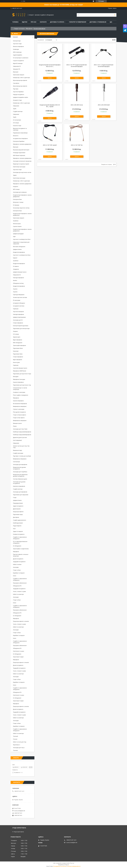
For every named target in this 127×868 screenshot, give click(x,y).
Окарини (15, 331)
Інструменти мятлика (19, 306)
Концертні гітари (17, 100)
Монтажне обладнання (19, 247)
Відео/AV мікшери (18, 63)
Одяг (14, 237)
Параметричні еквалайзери (20, 133)
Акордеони (16, 269)
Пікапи (15, 426)
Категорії (15, 37)
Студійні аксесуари (18, 453)
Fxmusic (15, 739)
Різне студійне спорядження (21, 395)
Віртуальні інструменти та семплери (20, 129)
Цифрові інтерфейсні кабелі (21, 97)
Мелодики (16, 377)
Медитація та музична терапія (21, 164)
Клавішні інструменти (19, 534)
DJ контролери (17, 120)
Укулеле (15, 289)
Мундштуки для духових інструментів (19, 468)
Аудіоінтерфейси (18, 55)
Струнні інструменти (18, 61)
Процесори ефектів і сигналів (21, 621)
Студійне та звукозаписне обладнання (20, 538)
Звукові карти (17, 337)
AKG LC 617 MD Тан (77, 145)
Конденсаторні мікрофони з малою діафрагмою (22, 196)
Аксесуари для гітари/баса (20, 472)
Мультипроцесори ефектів (20, 80)
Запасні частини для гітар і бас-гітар (21, 447)
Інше (14, 529)
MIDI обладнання (18, 343)
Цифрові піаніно (17, 249)
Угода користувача (19, 832)
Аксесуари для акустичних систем (22, 172)
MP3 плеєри (16, 189)
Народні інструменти (19, 95)
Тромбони (16, 221)
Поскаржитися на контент (60, 866)
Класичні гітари (17, 126)
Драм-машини (17, 509)
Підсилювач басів (18, 354)
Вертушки (16, 72)
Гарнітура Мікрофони (19, 295)
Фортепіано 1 (17, 745)
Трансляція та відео (18, 657)
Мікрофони (29, 29)
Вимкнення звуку (18, 450)
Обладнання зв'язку (18, 283)
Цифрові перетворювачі (19, 317)
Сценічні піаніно (17, 226)
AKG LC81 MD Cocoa (77, 105)
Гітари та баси (17, 570)
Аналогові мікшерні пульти (20, 368)
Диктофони (16, 517)
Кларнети (16, 187)
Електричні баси (17, 199)
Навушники (16, 106)
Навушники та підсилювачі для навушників (21, 243)
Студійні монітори (18, 111)
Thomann (15, 750)
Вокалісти (16, 136)
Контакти (43, 22)
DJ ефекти (16, 266)
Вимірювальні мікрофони (20, 406)
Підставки (16, 89)
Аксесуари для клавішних (20, 192)
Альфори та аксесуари (19, 392)
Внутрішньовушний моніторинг (21, 150)
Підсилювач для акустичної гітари (22, 374)
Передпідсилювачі (18, 503)
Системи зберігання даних (20, 479)
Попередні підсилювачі (19, 153)
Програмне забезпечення (20, 583)
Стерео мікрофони (18, 323)
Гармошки (16, 309)
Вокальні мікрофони (18, 46)
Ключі (15, 576)
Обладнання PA (17, 586)
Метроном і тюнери (18, 202)
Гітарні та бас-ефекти (19, 418)
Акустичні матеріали (18, 312)
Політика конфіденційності (74, 866)
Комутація (16, 351)
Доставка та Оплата (57, 22)
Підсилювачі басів (18, 348)
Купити (50, 78)
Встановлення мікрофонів (20, 404)
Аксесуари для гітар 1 (19, 748)
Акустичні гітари (17, 44)
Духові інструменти (18, 559)
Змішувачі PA (17, 69)
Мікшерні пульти (17, 423)
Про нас (34, 22)
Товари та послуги (19, 29)
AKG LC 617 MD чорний (50, 145)
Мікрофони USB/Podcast (20, 371)
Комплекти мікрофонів (19, 486)
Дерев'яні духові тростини (20, 437)
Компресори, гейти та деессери (21, 78)
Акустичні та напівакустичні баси (22, 239)
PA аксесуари (17, 300)
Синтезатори (16, 462)
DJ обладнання (17, 546)
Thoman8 (15, 736)
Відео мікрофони (18, 340)
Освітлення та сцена (19, 651)
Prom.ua (72, 863)
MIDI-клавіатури (17, 52)
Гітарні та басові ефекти (19, 415)
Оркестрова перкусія (19, 75)
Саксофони (16, 83)
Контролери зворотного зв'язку (21, 208)
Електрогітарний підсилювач (21, 326)
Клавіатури (16, 49)
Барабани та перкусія (19, 573)
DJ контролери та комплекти (21, 58)
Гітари (15, 498)
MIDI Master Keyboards (19, 155)
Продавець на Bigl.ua (64, 865)
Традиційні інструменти (19, 562)
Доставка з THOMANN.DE (98, 22)
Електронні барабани (19, 141)
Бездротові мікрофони (19, 252)
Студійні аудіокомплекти (20, 520)
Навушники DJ (17, 66)
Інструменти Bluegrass (19, 303)
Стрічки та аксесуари (19, 409)
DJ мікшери (16, 205)
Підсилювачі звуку (18, 514)
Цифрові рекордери (18, 234)
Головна (15, 22)
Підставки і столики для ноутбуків (22, 456)
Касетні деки (16, 362)
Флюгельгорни (17, 224)
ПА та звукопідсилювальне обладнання (20, 542)
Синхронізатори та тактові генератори (20, 389)
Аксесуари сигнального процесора (22, 161)
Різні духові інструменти (19, 412)
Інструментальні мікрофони (20, 139)
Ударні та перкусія (18, 531)
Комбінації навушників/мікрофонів (22, 432)
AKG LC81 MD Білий (104, 105)
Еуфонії (15, 258)
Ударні (15, 175)
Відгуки (25, 22)
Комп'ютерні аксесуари (19, 167)
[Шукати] (115, 15)
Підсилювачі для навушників (21, 495)
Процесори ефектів (18, 512)
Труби (15, 109)
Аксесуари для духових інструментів (19, 483)
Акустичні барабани (18, 92)
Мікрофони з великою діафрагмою (22, 144)
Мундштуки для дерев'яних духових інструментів (20, 475)
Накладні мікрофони (18, 278)
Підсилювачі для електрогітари (21, 329)
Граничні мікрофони (18, 382)
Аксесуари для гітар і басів (20, 429)
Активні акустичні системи (20, 297)
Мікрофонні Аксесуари (19, 379)
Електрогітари (17, 41)
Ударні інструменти (18, 506)
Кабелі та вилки (17, 564)
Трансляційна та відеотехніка (21, 549)
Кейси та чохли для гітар (20, 742)
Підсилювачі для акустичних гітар (22, 385)
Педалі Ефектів (17, 526)
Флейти (15, 280)
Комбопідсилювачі (18, 523)
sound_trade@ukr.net (20, 811)
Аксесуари (16, 567)
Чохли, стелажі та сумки (19, 591)
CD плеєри (16, 123)
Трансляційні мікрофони (19, 345)
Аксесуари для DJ (18, 320)
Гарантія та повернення (78, 22)
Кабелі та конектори (18, 594)
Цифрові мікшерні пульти (20, 272)
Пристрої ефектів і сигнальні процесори (21, 555)
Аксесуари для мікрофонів (20, 465)
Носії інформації (17, 440)
